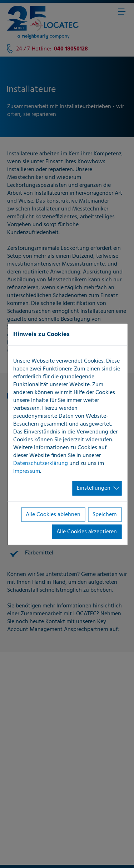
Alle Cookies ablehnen (53, 514)
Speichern (105, 514)
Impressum (27, 471)
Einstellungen (94, 488)
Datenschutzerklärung (41, 464)
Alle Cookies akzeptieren (87, 532)
